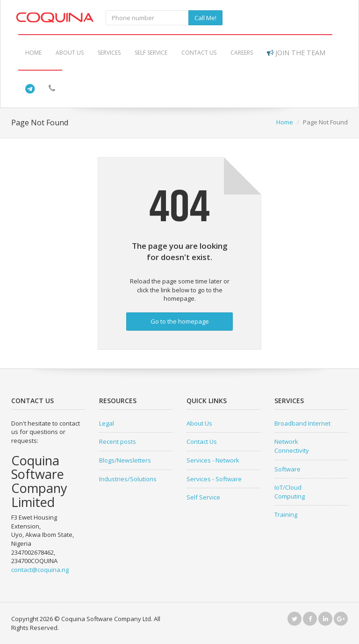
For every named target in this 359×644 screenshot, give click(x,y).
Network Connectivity (292, 446)
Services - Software (214, 479)
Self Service (151, 53)
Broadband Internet (302, 423)
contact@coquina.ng (40, 570)
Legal (107, 423)
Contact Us (199, 53)
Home (33, 53)
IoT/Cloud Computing (290, 492)
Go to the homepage (180, 321)
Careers (242, 53)
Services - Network (213, 460)
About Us (70, 53)
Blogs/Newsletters (125, 460)
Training (286, 514)
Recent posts (118, 441)
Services (109, 53)
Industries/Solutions (128, 479)
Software (287, 469)
